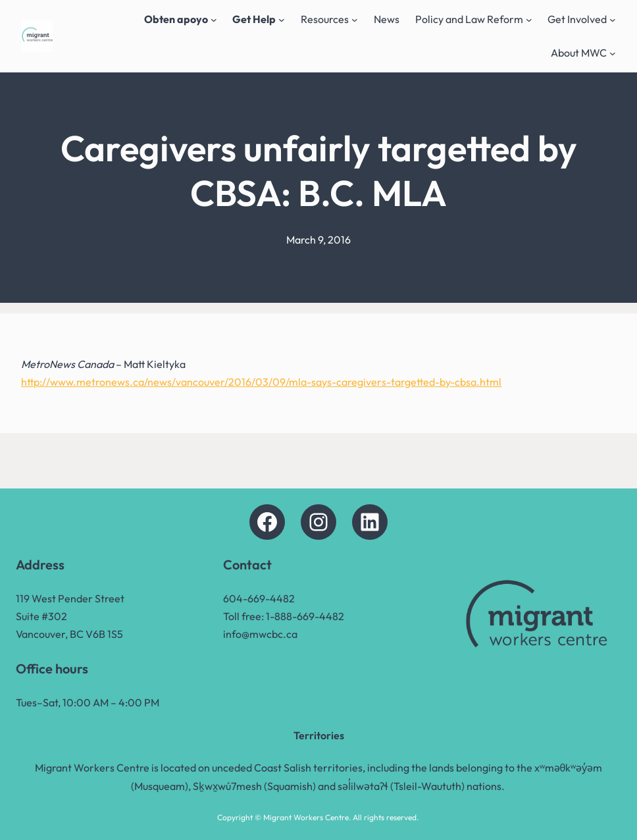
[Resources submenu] (355, 20)
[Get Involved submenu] (613, 20)
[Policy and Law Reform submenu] (529, 20)
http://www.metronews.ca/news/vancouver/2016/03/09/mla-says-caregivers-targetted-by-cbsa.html (261, 382)
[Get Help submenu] (282, 20)
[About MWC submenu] (613, 53)
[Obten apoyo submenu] (214, 20)
